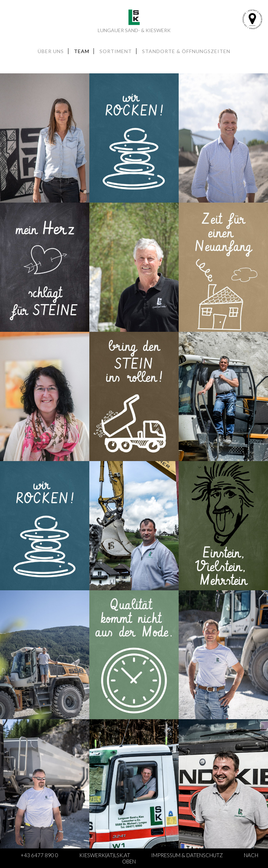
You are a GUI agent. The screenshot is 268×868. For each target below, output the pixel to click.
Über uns (51, 51)
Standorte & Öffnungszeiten (186, 51)
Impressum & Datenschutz (187, 855)
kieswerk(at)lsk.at (105, 855)
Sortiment (116, 51)
